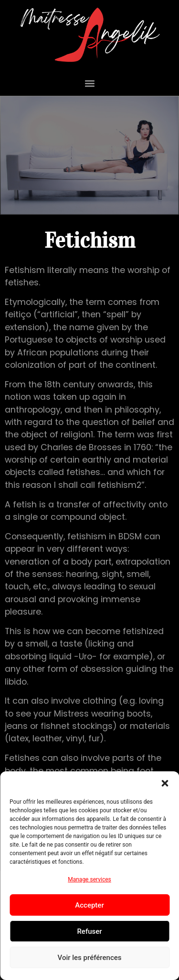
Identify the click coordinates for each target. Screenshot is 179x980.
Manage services (89, 879)
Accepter (89, 905)
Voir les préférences (90, 958)
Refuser (89, 931)
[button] (165, 783)
